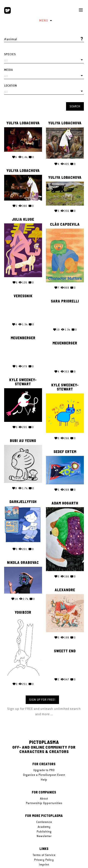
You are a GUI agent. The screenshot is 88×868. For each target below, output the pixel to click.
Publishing (44, 831)
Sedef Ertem (65, 449)
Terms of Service (44, 855)
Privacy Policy (44, 860)
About (44, 798)
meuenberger (23, 337)
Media (8, 70)
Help (44, 780)
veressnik (23, 295)
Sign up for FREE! (42, 700)
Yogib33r (23, 607)
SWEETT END (65, 644)
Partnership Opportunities (44, 803)
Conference (44, 822)
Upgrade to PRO (44, 770)
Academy (44, 827)
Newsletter (44, 836)
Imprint (44, 864)
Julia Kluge (23, 220)
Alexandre (65, 584)
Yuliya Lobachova (23, 123)
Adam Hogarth (65, 499)
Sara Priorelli (65, 300)
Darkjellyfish (23, 498)
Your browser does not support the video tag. (23, 309)
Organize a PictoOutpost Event (44, 775)
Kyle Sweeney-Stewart (23, 380)
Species (10, 54)
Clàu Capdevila (65, 225)
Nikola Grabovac (23, 558)
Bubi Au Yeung (23, 438)
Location (11, 86)
